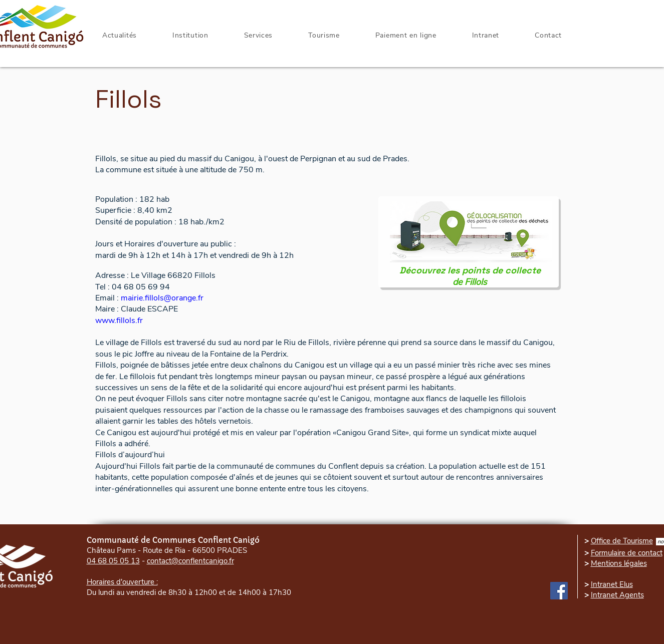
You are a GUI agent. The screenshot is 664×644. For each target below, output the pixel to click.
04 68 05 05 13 (113, 561)
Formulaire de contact (627, 553)
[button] (486, 35)
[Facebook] (559, 591)
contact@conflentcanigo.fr (190, 561)
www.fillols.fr (119, 320)
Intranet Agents (617, 595)
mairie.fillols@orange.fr (162, 298)
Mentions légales (619, 563)
